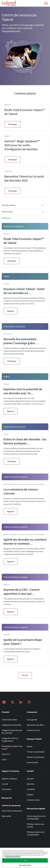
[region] (25, 858)
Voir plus (25, 679)
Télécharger (12, 126)
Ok (25, 860)
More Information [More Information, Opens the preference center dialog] (25, 865)
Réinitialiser (6, 222)
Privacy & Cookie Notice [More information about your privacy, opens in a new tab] (13, 856)
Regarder (11, 315)
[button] (46, 3)
